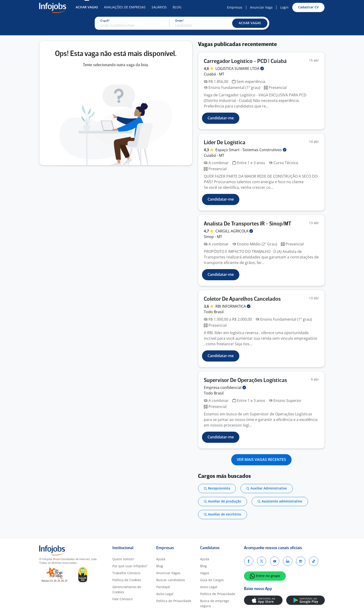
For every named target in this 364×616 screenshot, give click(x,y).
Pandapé (163, 587)
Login (284, 7)
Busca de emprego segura (215, 603)
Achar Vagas (87, 7)
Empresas (235, 7)
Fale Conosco (122, 599)
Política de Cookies (127, 580)
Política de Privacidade (174, 601)
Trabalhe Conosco (126, 573)
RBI (233, 306)
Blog (177, 7)
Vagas (205, 573)
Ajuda (161, 559)
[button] (250, 23)
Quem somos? (123, 559)
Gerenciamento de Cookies (127, 589)
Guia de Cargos (212, 580)
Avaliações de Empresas (125, 7)
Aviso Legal (165, 594)
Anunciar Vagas (168, 573)
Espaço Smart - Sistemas (251, 150)
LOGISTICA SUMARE (240, 68)
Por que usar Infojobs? (130, 566)
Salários (159, 7)
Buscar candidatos (171, 580)
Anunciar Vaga (261, 7)
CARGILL (234, 231)
